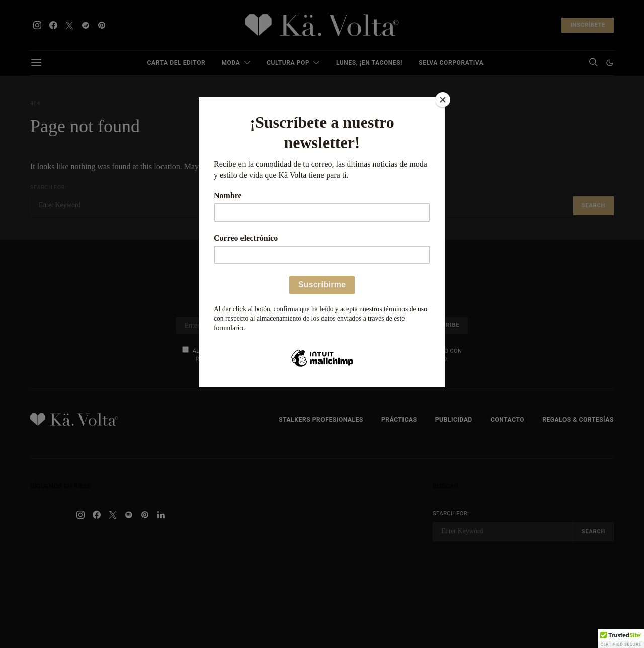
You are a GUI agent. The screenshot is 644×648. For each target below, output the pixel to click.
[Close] (443, 100)
